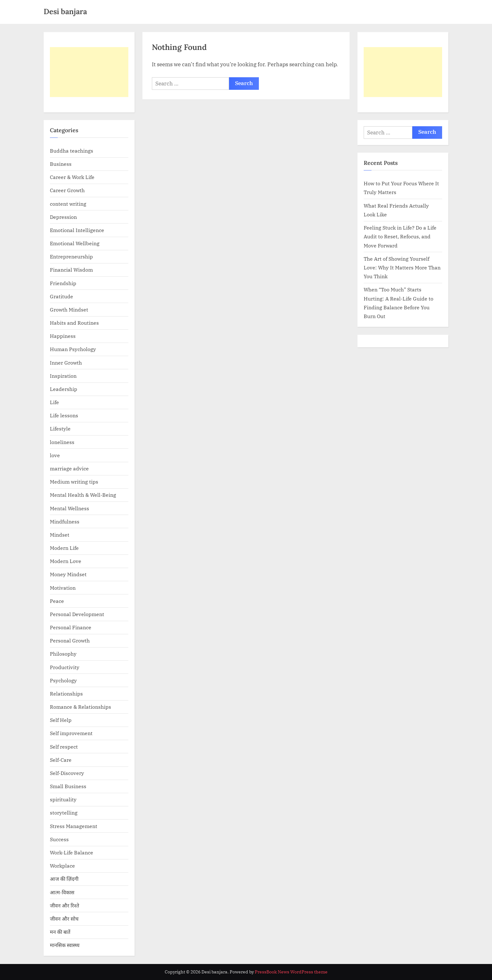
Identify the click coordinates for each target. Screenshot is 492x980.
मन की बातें (60, 932)
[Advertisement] (89, 72)
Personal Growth (70, 640)
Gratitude (61, 296)
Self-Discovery (67, 773)
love (55, 455)
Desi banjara (65, 11)
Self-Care (61, 760)
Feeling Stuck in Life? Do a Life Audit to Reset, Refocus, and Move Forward (400, 236)
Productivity (65, 667)
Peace (57, 601)
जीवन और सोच (64, 919)
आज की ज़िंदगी (64, 879)
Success (59, 839)
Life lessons (64, 415)
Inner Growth (66, 363)
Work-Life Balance (72, 852)
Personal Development (77, 614)
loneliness (62, 442)
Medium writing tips (74, 482)
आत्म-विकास (62, 892)
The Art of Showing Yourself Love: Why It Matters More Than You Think (402, 268)
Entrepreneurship (71, 256)
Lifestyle (60, 428)
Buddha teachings (72, 151)
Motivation (63, 588)
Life (54, 402)
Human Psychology (73, 349)
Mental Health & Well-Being (83, 495)
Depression (63, 217)
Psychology (63, 680)
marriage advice (69, 468)
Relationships (66, 693)
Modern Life (64, 548)
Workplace (62, 866)
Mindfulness (65, 521)
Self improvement (71, 733)
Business (61, 164)
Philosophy (63, 654)
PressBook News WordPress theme (291, 972)
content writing (68, 204)
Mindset (60, 535)
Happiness (63, 336)
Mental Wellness (70, 508)
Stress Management (74, 826)
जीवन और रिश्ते (64, 905)
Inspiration (63, 376)
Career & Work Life (72, 177)
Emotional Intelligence (77, 230)
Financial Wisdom (71, 270)
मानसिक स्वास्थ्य (65, 945)
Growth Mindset (69, 309)
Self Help (61, 720)
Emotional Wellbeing (75, 243)
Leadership (64, 389)
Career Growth (67, 190)
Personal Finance (71, 627)
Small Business (68, 786)
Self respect (64, 747)
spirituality (63, 799)
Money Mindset (68, 574)
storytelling (64, 812)
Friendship (63, 283)
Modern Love (66, 561)
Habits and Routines (74, 323)
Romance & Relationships (80, 707)
